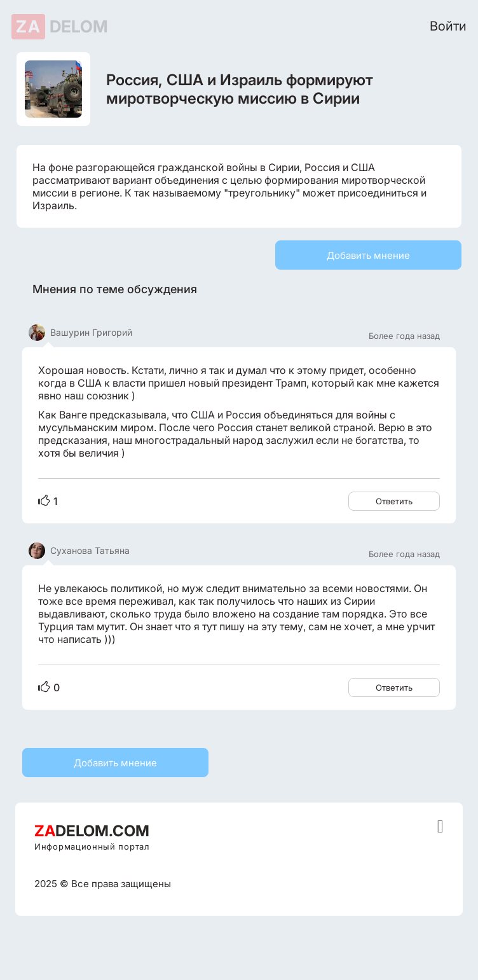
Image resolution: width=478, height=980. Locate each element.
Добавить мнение (368, 255)
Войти (448, 26)
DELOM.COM (92, 831)
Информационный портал (92, 846)
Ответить (394, 501)
